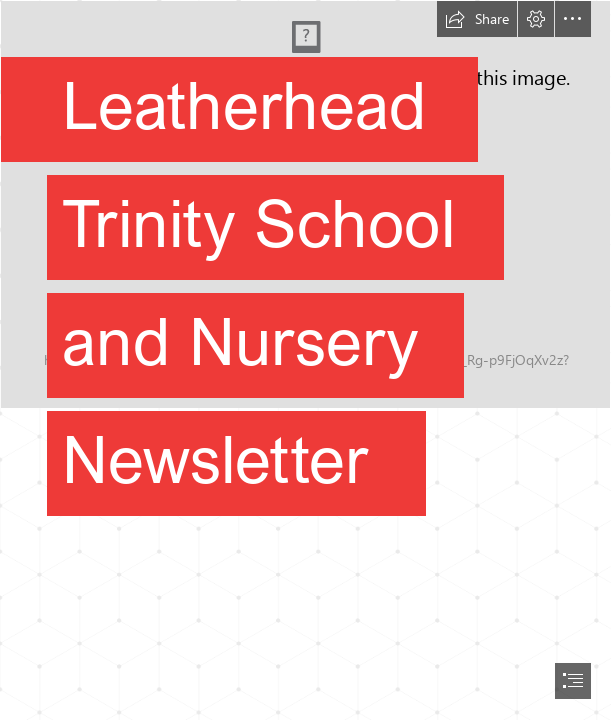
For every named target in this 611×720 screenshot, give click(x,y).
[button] (477, 19)
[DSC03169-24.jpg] (305, 269)
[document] (305, 360)
